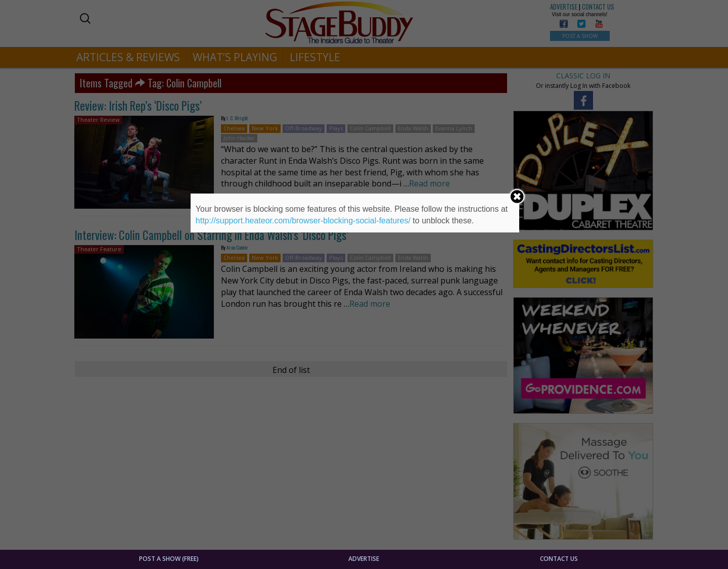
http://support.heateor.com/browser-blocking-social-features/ (303, 221)
